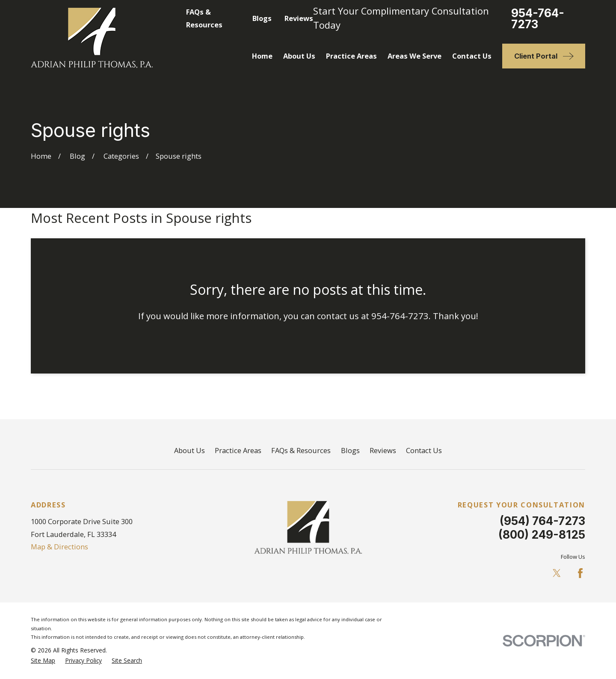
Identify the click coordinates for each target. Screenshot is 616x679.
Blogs (262, 18)
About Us (190, 450)
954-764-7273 (538, 19)
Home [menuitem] (262, 56)
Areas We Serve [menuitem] (415, 56)
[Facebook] (580, 573)
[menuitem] (43, 661)
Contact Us (424, 450)
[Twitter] (557, 573)
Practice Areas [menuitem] (351, 56)
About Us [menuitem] (299, 56)
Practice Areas (238, 450)
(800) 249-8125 (542, 534)
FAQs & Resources (301, 450)
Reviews (299, 18)
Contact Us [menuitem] (472, 56)
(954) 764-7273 (542, 521)
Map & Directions (59, 547)
